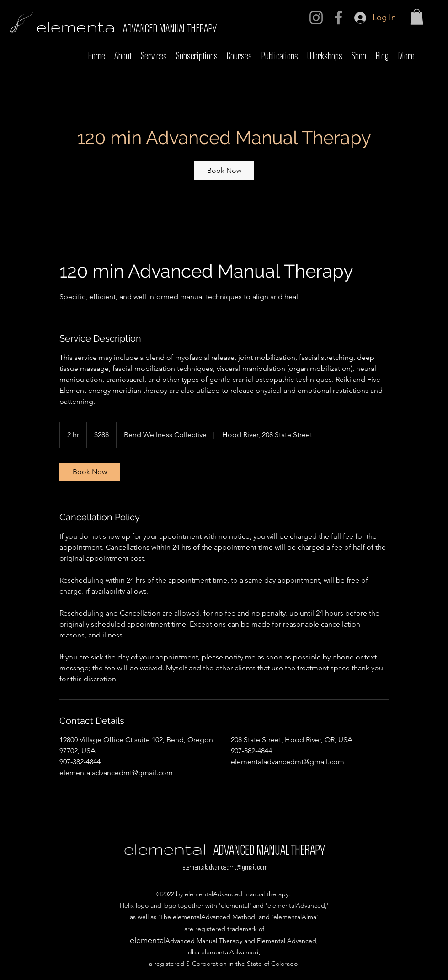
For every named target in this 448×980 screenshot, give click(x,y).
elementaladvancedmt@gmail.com (225, 868)
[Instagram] (316, 18)
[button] (417, 17)
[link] (224, 171)
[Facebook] (339, 18)
